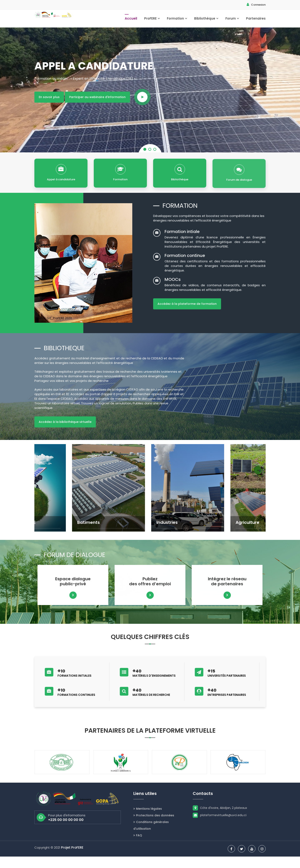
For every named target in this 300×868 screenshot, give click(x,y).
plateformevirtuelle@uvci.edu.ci (220, 827)
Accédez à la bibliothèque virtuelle (65, 431)
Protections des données (154, 827)
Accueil (131, 21)
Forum (232, 21)
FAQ (138, 847)
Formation (177, 21)
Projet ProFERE (72, 859)
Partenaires (256, 21)
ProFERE (152, 21)
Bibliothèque (206, 21)
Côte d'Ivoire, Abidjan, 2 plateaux (220, 819)
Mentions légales (148, 820)
